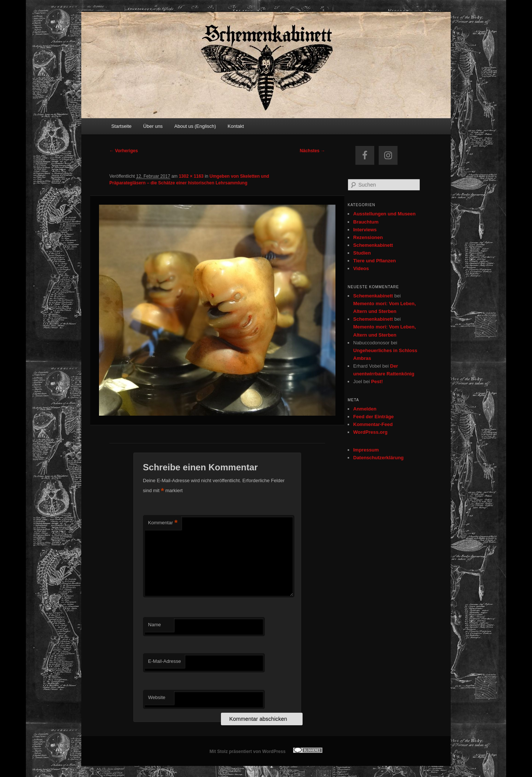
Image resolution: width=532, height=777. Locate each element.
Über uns (153, 126)
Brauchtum (366, 222)
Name (155, 625)
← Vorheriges (124, 151)
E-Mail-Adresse (165, 661)
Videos (361, 268)
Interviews (365, 230)
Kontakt (236, 126)
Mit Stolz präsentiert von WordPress (248, 752)
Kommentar (163, 523)
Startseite (121, 126)
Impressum (366, 450)
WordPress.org (370, 432)
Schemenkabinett (373, 245)
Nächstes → (312, 151)
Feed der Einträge (374, 417)
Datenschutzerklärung (378, 458)
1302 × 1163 (191, 176)
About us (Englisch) (195, 126)
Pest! (377, 381)
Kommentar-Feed (373, 424)
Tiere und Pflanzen (374, 261)
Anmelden (365, 409)
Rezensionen (368, 237)
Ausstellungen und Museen (384, 214)
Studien (362, 253)
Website (157, 697)
